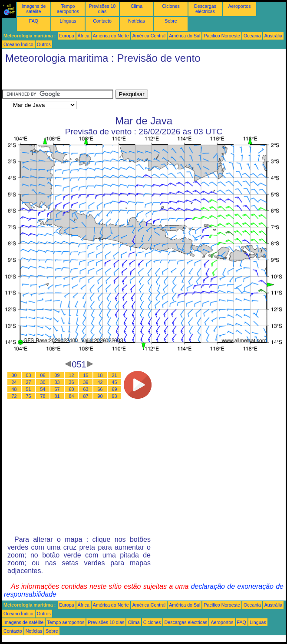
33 (57, 382)
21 (115, 375)
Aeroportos (239, 6)
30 (43, 382)
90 (100, 396)
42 (100, 382)
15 (86, 375)
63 (86, 389)
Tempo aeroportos (68, 9)
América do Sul (185, 36)
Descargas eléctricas (205, 9)
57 (57, 389)
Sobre (171, 21)
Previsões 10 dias (102, 9)
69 (115, 389)
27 (29, 382)
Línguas (68, 21)
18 (100, 375)
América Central (149, 36)
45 (115, 382)
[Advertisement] (71, 79)
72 (14, 396)
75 (29, 396)
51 (29, 389)
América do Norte (111, 36)
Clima (137, 6)
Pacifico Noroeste (222, 36)
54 (43, 389)
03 (29, 375)
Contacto (102, 21)
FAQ (34, 21)
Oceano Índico (18, 44)
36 (72, 382)
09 (57, 375)
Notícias (137, 21)
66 (100, 389)
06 (43, 375)
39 (86, 382)
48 (14, 389)
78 (43, 396)
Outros (44, 44)
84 (72, 396)
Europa (66, 36)
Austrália (273, 36)
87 (86, 396)
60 (72, 389)
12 (72, 375)
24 (14, 382)
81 (57, 396)
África (84, 36)
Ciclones (171, 6)
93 (115, 396)
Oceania (252, 36)
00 (14, 375)
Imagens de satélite (34, 9)
